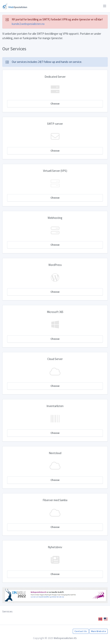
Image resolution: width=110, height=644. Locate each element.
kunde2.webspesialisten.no (28, 24)
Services (7, 611)
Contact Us (81, 631)
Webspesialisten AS (65, 638)
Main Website (99, 631)
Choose (55, 104)
